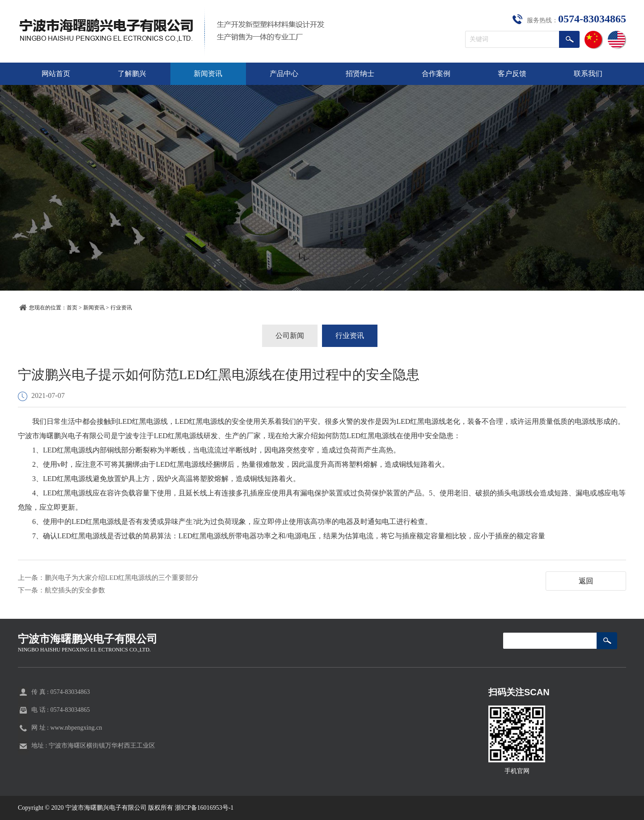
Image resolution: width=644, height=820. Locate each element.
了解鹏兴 (132, 74)
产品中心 (284, 74)
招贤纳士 (360, 74)
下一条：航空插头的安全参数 (64, 590)
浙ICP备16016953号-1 (204, 808)
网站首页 (56, 74)
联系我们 (588, 74)
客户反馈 (512, 74)
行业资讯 (121, 308)
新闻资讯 (208, 74)
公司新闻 (290, 336)
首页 (72, 308)
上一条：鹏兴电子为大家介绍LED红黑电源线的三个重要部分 (114, 577)
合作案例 (436, 74)
